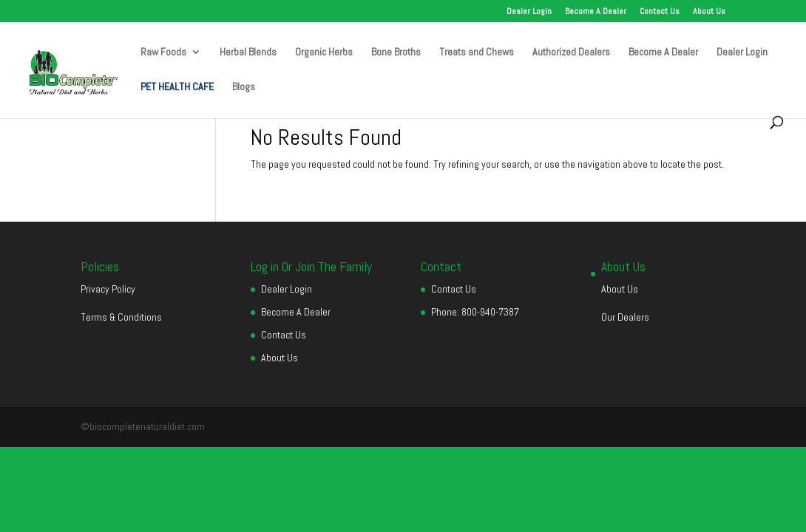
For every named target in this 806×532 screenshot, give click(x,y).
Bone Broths (396, 52)
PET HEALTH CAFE (177, 87)
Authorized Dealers (571, 52)
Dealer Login (529, 12)
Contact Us (660, 12)
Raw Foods (163, 52)
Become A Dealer (596, 12)
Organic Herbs (324, 52)
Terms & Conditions (121, 317)
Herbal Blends (248, 52)
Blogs (244, 87)
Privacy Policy (108, 289)
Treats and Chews (477, 52)
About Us (709, 12)
